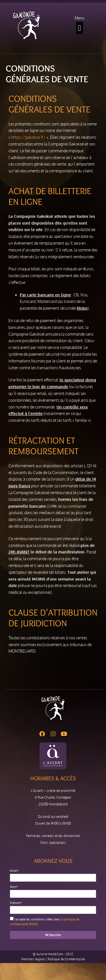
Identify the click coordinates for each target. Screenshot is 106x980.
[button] (80, 28)
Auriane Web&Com (50, 954)
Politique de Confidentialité (66, 959)
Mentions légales (33, 959)
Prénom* (16, 903)
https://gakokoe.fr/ (28, 137)
